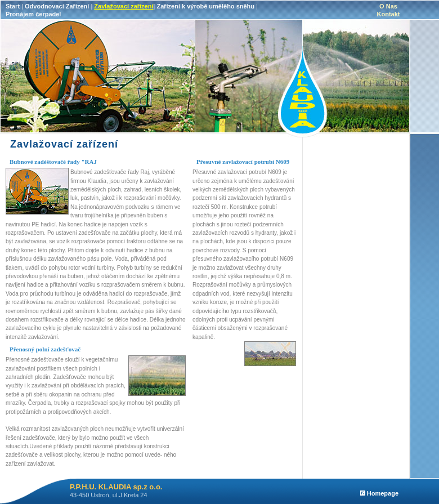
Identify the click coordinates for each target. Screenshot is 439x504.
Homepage (379, 493)
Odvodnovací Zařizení (57, 6)
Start (13, 6)
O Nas (388, 6)
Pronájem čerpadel (33, 14)
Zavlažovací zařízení (124, 6)
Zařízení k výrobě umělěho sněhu (205, 6)
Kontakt (389, 14)
